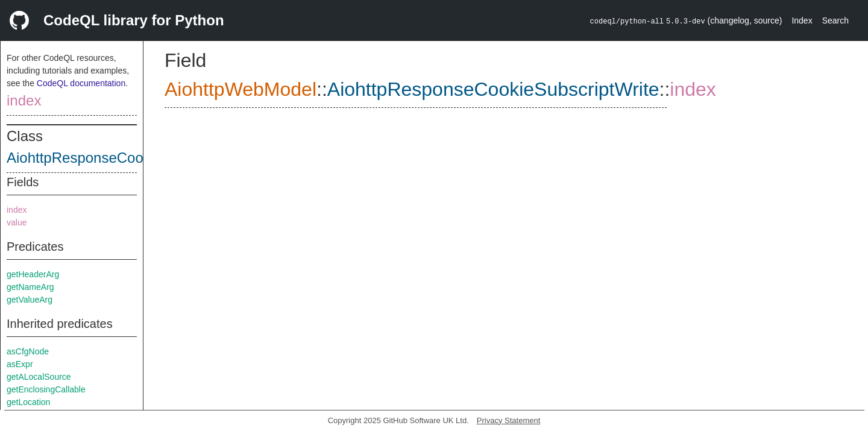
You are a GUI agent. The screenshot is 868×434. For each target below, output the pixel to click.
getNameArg (30, 287)
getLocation (28, 402)
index (24, 100)
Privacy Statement (509, 420)
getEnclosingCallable (46, 389)
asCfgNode (28, 351)
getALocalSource (39, 377)
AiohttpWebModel (241, 89)
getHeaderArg (33, 274)
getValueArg (30, 300)
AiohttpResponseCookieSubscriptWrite (131, 158)
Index (802, 20)
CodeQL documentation (81, 83)
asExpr (20, 364)
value (17, 222)
